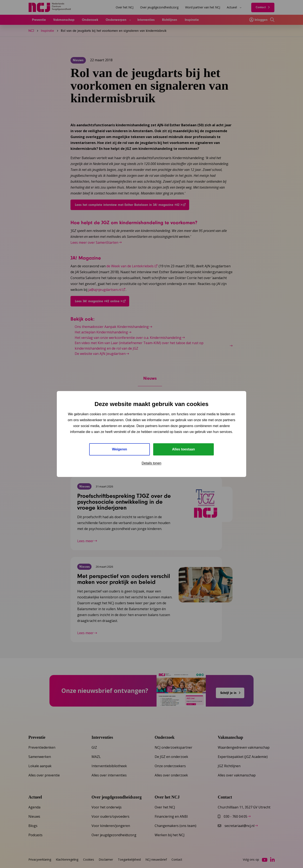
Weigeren (120, 449)
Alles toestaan (183, 449)
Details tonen (151, 463)
